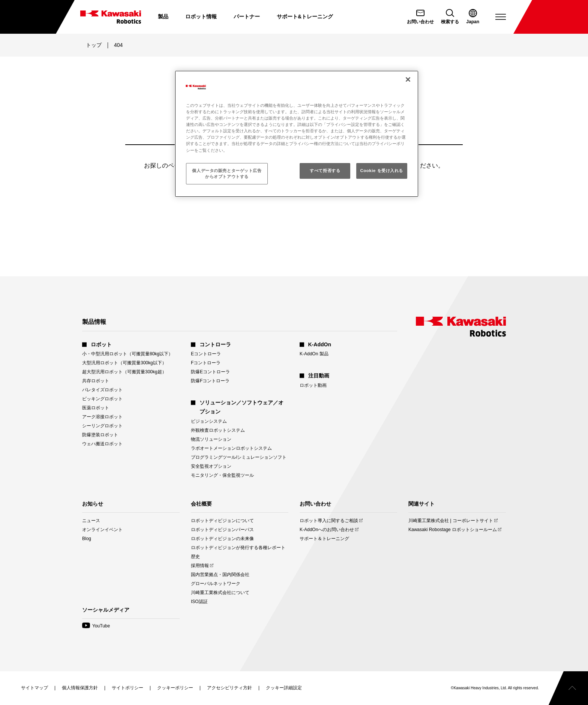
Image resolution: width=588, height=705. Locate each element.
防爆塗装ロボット (100, 435)
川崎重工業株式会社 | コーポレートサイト (451, 521)
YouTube (96, 626)
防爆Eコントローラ (210, 372)
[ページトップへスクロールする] (568, 688)
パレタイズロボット (102, 390)
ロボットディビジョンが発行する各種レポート (238, 548)
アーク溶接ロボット (102, 417)
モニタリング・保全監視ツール (222, 475)
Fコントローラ (206, 363)
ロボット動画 (313, 385)
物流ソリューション (211, 439)
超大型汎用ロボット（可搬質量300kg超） (124, 372)
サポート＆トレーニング (324, 539)
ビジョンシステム (209, 421)
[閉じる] (408, 79)
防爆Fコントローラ (210, 381)
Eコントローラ (206, 354)
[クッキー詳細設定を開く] (284, 688)
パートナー (247, 16)
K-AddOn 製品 (314, 354)
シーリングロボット (102, 426)
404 (118, 45)
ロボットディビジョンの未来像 (222, 539)
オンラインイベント (102, 530)
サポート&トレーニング (305, 16)
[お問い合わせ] (420, 17)
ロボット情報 (201, 16)
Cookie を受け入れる (382, 171)
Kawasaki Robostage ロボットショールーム (453, 530)
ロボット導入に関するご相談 (329, 521)
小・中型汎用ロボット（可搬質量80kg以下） (127, 354)
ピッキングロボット (102, 399)
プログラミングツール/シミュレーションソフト (239, 457)
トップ (94, 45)
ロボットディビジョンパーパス (222, 530)
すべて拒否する (325, 171)
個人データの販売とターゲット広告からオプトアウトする (227, 174)
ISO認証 (199, 602)
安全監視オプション (211, 466)
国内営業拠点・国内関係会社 (220, 575)
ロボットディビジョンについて (222, 521)
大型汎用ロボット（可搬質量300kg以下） (124, 363)
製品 (163, 16)
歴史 (195, 557)
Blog (87, 539)
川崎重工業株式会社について (220, 593)
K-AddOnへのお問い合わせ (327, 530)
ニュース (91, 521)
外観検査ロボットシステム (218, 430)
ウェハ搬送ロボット (102, 444)
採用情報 (200, 566)
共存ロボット (96, 381)
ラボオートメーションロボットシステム (231, 448)
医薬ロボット (96, 408)
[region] (297, 134)
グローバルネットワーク (216, 584)
